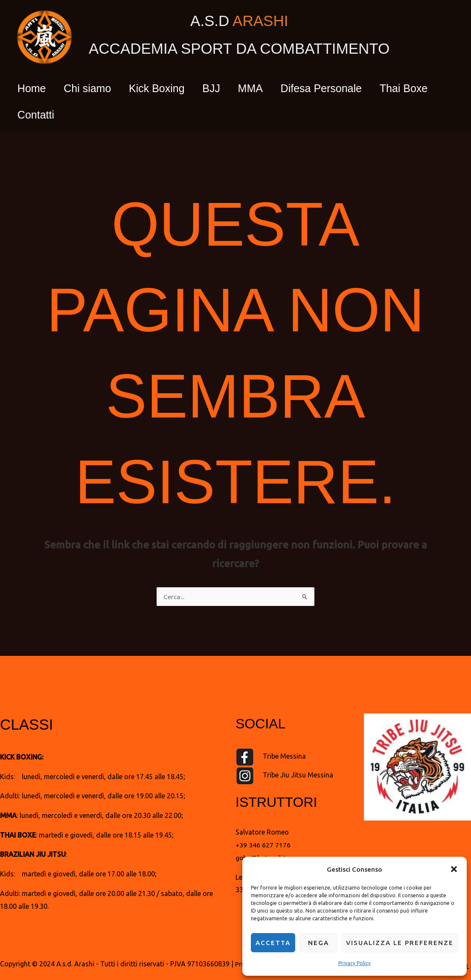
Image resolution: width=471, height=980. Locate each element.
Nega (318, 943)
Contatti (38, 115)
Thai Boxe (427, 88)
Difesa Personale (340, 88)
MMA (266, 88)
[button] (454, 867)
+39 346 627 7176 (263, 845)
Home (33, 88)
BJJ (224, 88)
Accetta (273, 943)
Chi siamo (93, 88)
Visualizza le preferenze (400, 943)
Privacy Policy (355, 963)
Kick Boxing (166, 88)
